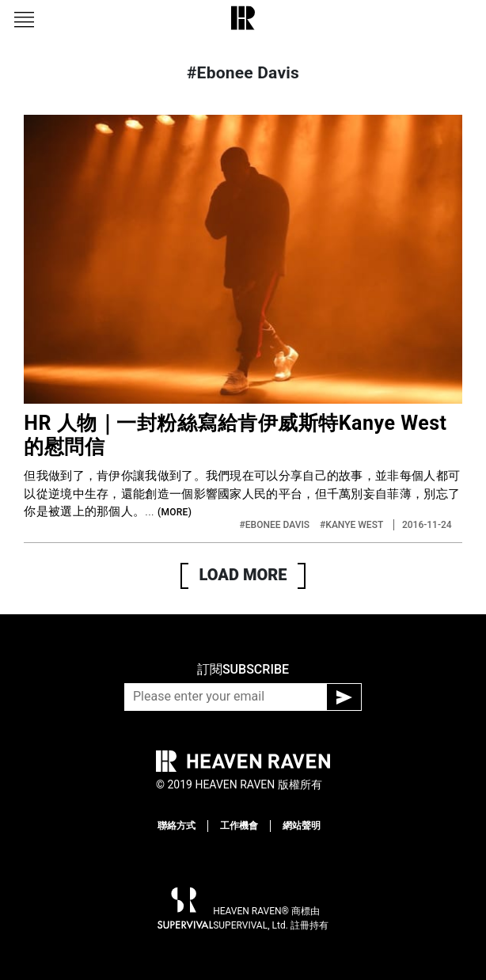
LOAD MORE (243, 575)
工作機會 (239, 826)
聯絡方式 (177, 826)
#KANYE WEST (353, 525)
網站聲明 (302, 826)
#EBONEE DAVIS (276, 525)
